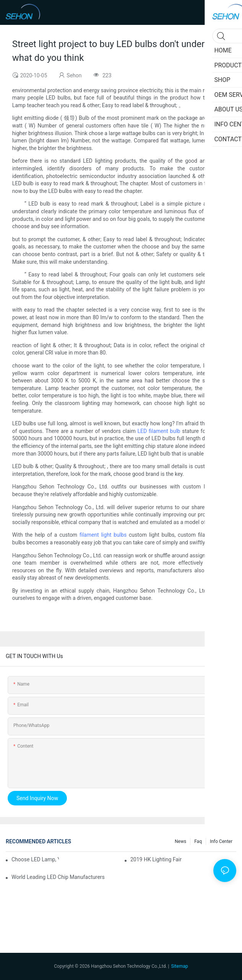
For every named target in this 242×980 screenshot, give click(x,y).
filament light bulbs (103, 535)
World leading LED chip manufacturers (58, 877)
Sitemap (180, 966)
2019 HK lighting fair (156, 859)
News (180, 841)
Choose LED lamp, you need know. (35, 859)
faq (198, 841)
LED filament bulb (159, 431)
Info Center (221, 841)
